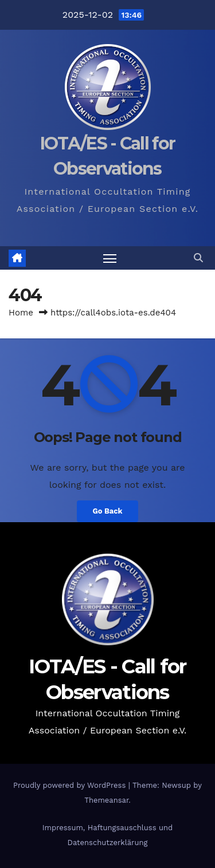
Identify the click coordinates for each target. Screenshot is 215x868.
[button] (198, 258)
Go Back (108, 511)
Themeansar (106, 800)
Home (21, 313)
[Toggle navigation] (110, 258)
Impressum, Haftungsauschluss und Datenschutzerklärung (107, 835)
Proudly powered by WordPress (71, 785)
